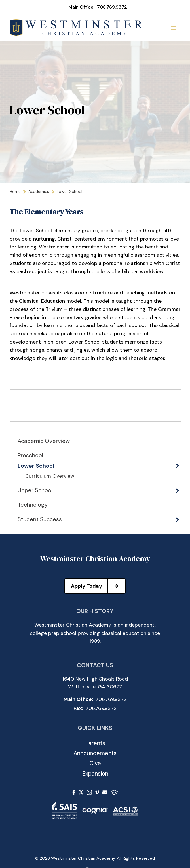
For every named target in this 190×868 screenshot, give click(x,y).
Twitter (81, 792)
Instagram (89, 792)
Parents (95, 743)
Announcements (95, 753)
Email (105, 792)
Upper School (35, 490)
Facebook (74, 792)
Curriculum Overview (50, 476)
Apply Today (98, 586)
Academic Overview (44, 441)
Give (95, 763)
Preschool (30, 455)
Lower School (36, 466)
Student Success (40, 519)
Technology (33, 505)
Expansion (95, 774)
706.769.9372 (112, 7)
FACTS (114, 792)
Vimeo (97, 792)
